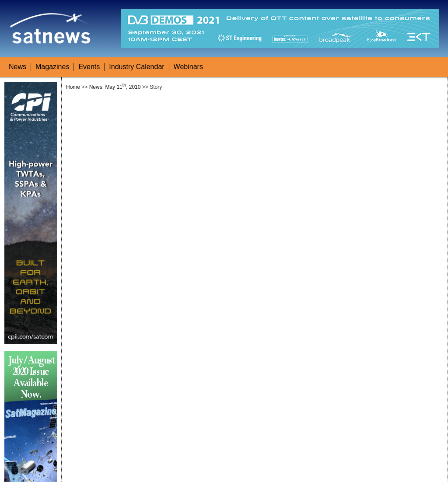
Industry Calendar (136, 67)
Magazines (52, 67)
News (17, 67)
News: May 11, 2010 (115, 87)
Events (89, 67)
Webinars (188, 67)
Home (73, 87)
